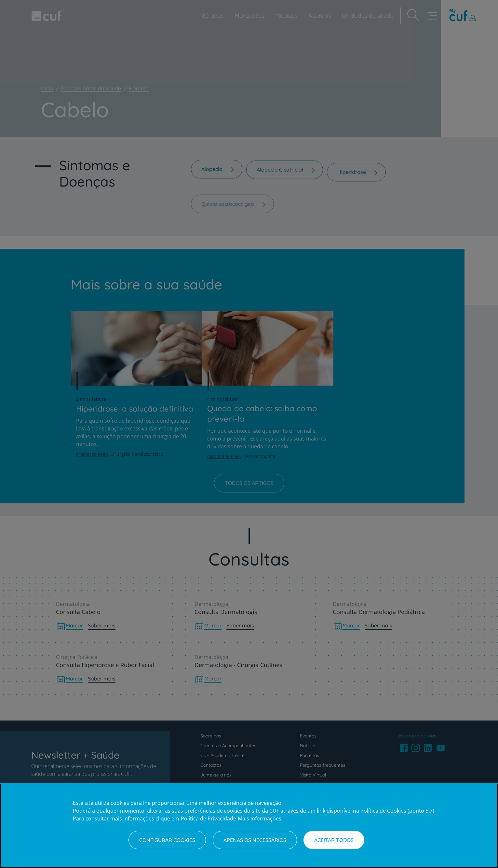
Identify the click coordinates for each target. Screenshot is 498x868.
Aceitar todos (334, 840)
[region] (249, 826)
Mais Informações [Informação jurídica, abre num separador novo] (260, 819)
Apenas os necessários (255, 840)
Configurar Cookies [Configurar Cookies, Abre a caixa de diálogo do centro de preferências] (167, 840)
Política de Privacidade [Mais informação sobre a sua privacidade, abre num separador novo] (209, 819)
